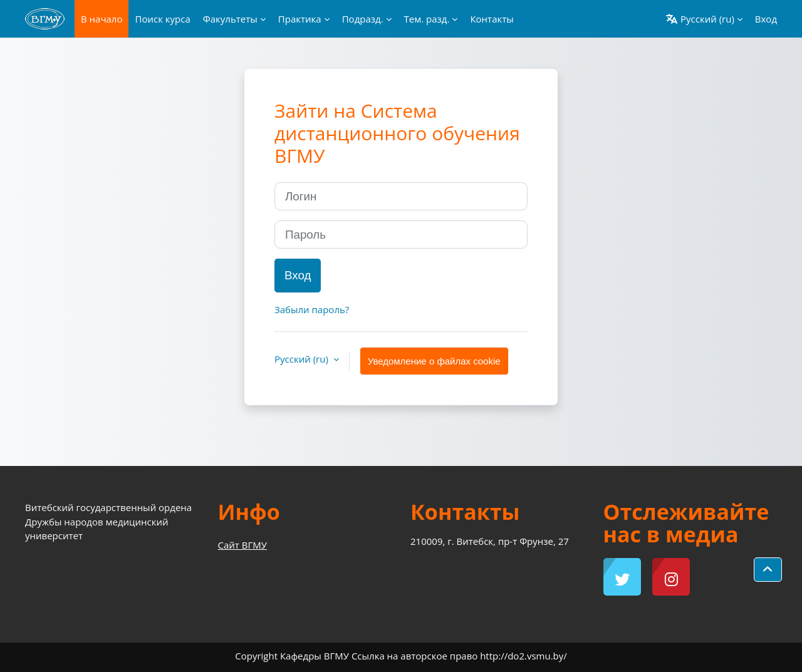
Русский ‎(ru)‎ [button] (303, 359)
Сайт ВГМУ (243, 545)
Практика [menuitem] (300, 19)
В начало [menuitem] (102, 19)
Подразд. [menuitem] (363, 19)
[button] (704, 19)
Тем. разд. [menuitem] (427, 19)
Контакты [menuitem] (492, 19)
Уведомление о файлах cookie (434, 361)
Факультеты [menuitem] (230, 19)
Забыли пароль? (312, 309)
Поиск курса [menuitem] (162, 19)
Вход (766, 19)
